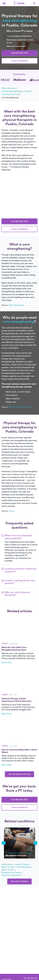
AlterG (11, 511)
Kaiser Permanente (17, 305)
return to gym (9, 870)
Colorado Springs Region (12, 91)
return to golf (8, 867)
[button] (4, 3)
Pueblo (28, 91)
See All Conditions (19, 881)
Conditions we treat (10, 94)
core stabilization (25, 867)
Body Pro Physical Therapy (20, 407)
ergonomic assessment (11, 875)
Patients (5, 644)
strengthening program (12, 872)
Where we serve (9, 88)
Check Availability (19, 61)
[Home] (19, 3)
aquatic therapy (23, 864)
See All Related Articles (19, 774)
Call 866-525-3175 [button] (19, 53)
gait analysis (8, 864)
